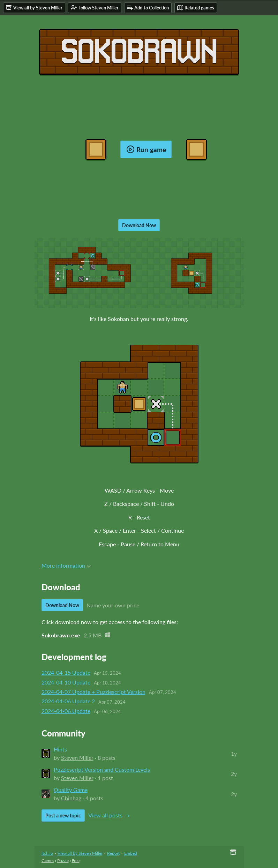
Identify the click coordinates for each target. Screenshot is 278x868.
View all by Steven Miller (80, 853)
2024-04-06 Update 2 (68, 701)
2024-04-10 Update (66, 682)
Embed (131, 853)
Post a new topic (63, 815)
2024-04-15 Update (66, 672)
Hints (60, 749)
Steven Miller (77, 758)
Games (48, 860)
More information (66, 565)
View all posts (105, 815)
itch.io (47, 853)
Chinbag (71, 798)
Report (113, 853)
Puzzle (63, 860)
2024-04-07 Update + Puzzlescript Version (93, 692)
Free (76, 860)
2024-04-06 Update (66, 711)
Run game (146, 149)
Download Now (139, 225)
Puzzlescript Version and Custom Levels (102, 769)
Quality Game (71, 790)
